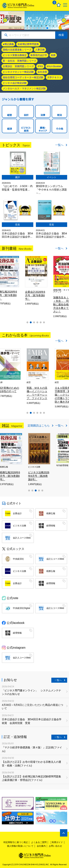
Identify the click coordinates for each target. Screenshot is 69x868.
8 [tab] (47, 28)
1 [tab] (24, 28)
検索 (61, 35)
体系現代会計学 (39, 55)
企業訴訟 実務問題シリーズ (18, 66)
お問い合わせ (55, 846)
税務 (53, 55)
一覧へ (59, 145)
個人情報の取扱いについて (20, 846)
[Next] (64, 20)
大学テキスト (54, 77)
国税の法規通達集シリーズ (17, 50)
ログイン (45, 5)
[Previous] (5, 20)
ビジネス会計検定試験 (15, 83)
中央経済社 (18, 559)
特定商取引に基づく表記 (16, 842)
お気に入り (59, 5)
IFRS (40, 66)
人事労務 (40, 50)
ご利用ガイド (56, 842)
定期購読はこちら (39, 425)
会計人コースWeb (22, 538)
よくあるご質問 (39, 842)
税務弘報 (51, 513)
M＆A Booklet (54, 66)
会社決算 (42, 72)
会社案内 (41, 846)
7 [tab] (44, 28)
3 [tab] (31, 28)
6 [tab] (41, 28)
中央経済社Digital (21, 608)
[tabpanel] (35, 20)
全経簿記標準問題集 (28, 44)
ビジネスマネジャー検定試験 (18, 72)
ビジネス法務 (20, 526)
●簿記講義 (8, 44)
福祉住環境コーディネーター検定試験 (23, 77)
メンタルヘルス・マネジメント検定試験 (24, 89)
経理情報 (51, 526)
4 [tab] (34, 28)
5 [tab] (37, 28)
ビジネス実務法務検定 (15, 55)
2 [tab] (27, 28)
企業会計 (17, 513)
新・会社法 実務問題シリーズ (20, 61)
